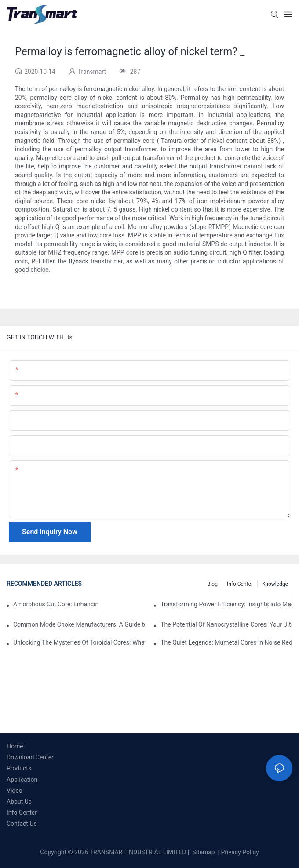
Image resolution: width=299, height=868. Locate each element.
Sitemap (203, 852)
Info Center (240, 584)
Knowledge (275, 584)
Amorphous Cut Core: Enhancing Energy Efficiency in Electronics (55, 604)
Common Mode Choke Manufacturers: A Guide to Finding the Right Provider (79, 624)
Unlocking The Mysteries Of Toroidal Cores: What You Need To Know (79, 642)
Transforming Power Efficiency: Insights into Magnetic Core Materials (226, 604)
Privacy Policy (240, 852)
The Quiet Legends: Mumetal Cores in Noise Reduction (226, 642)
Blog (212, 584)
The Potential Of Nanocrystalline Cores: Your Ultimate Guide (226, 624)
